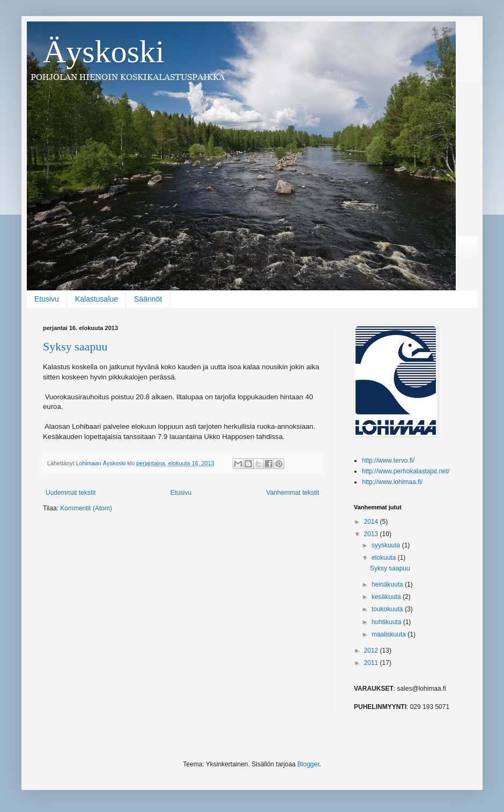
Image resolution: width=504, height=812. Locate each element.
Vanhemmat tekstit (293, 493)
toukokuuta (388, 609)
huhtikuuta (387, 622)
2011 (372, 663)
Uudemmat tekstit (71, 493)
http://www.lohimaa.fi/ (392, 482)
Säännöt (148, 299)
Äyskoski (104, 52)
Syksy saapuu (75, 346)
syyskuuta (387, 545)
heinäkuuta (388, 584)
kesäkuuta (387, 597)
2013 (372, 534)
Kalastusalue (97, 299)
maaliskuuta (390, 634)
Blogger (309, 764)
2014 (372, 522)
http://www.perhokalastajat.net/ (406, 471)
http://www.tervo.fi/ (388, 460)
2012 (372, 650)
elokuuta (385, 558)
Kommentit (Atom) (86, 508)
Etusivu (47, 299)
